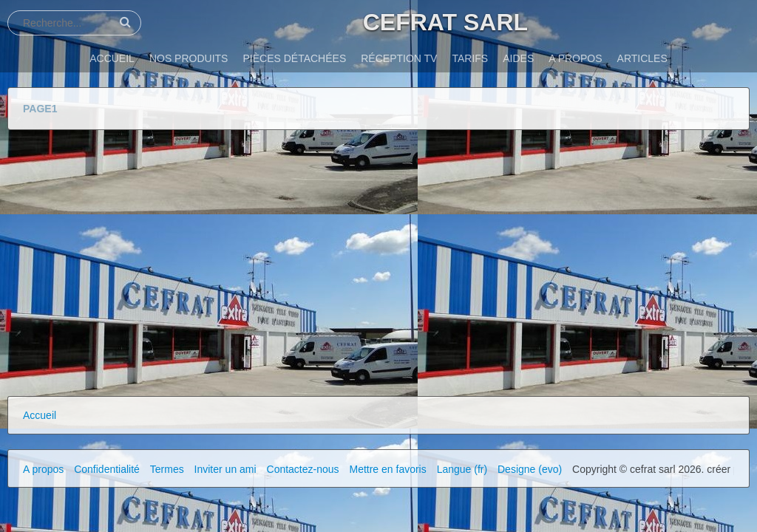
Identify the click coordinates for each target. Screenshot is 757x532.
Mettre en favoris (387, 469)
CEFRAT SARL (445, 22)
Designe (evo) (530, 469)
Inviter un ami (225, 469)
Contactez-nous (303, 469)
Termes (167, 469)
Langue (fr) (462, 469)
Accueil (40, 415)
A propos (43, 469)
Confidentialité (107, 469)
